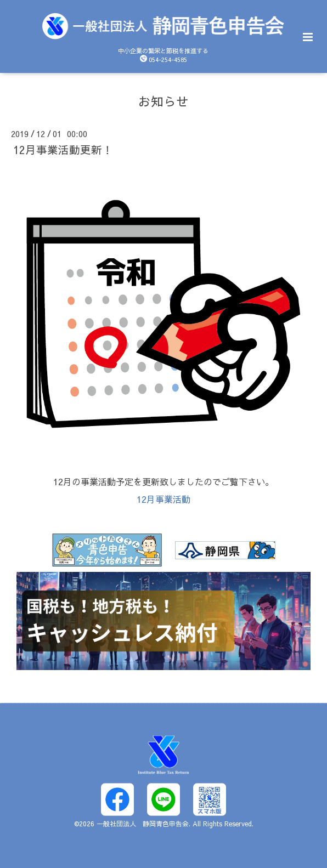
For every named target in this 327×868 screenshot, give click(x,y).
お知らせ (163, 101)
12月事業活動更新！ (63, 149)
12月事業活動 (163, 499)
